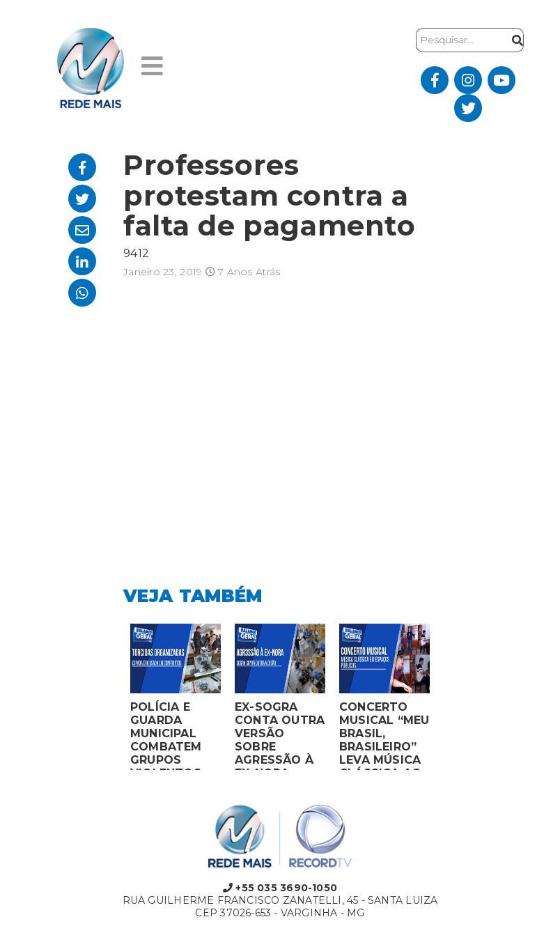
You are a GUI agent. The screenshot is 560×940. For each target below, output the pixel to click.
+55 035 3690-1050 (280, 888)
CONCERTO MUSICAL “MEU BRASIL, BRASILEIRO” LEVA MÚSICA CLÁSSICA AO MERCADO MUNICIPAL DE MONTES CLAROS (384, 735)
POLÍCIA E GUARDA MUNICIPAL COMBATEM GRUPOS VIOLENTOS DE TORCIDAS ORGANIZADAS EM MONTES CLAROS (175, 735)
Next (447, 700)
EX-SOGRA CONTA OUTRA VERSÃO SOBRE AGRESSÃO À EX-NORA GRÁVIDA (280, 735)
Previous (113, 700)
